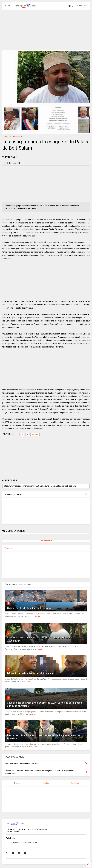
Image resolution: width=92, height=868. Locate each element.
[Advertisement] (46, 30)
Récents (9, 548)
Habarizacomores (46, 541)
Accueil (5, 137)
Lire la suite (36, 616)
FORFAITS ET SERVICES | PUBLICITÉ (26, 843)
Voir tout (35, 434)
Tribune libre (17, 137)
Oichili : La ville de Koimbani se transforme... (30, 608)
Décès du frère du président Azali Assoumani (31, 673)
